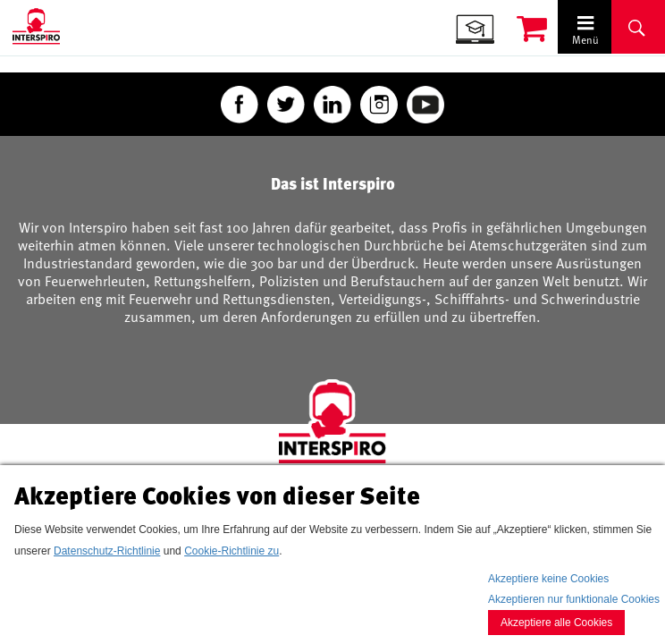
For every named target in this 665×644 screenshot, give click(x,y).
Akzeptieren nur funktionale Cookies (574, 599)
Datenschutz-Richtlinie (107, 551)
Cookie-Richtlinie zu (231, 551)
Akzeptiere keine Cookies (548, 579)
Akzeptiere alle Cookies (556, 623)
